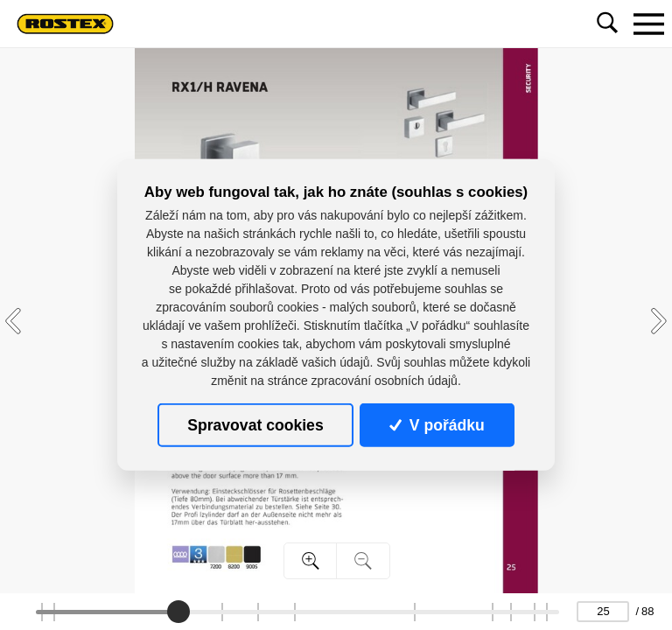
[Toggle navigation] (648, 24)
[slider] (178, 612)
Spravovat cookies (255, 425)
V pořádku (437, 425)
